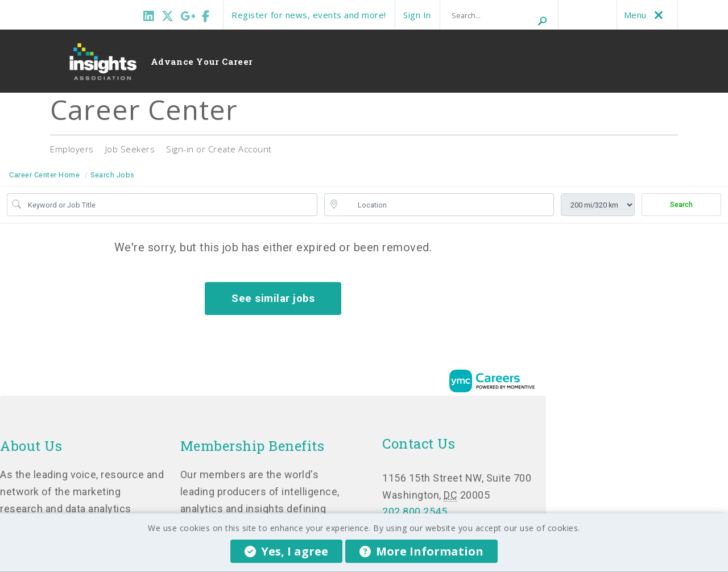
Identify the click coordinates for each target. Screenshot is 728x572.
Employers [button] (72, 149)
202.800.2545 (415, 511)
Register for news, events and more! (309, 15)
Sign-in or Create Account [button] (219, 149)
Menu (646, 15)
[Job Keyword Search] (171, 205)
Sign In (417, 15)
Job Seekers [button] (130, 149)
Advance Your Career (202, 61)
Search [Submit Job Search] (681, 205)
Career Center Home (44, 175)
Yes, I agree (286, 551)
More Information (421, 551)
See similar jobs (273, 298)
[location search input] (448, 205)
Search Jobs (113, 175)
